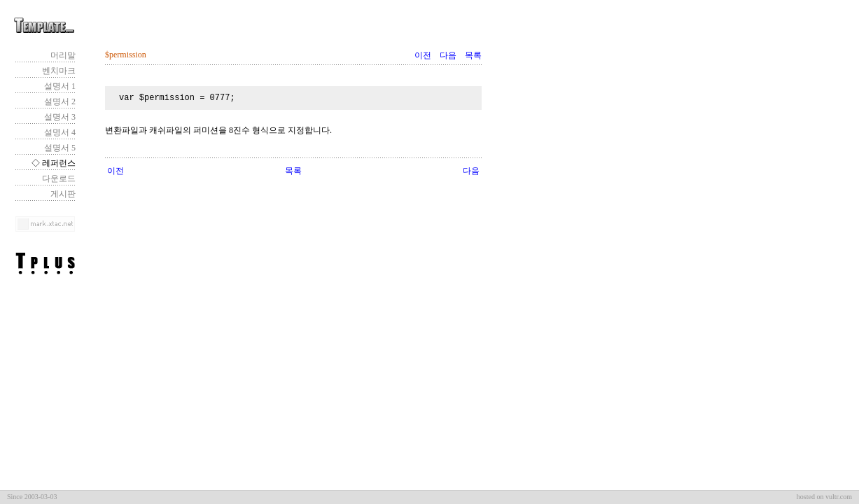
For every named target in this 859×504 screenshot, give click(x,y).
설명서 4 (60, 132)
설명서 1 (60, 86)
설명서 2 (60, 101)
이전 (423, 55)
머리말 (63, 55)
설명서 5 (60, 148)
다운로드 (59, 178)
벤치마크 (59, 71)
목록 (473, 55)
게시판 (63, 194)
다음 (448, 55)
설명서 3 (60, 117)
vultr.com (839, 497)
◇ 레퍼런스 (54, 163)
